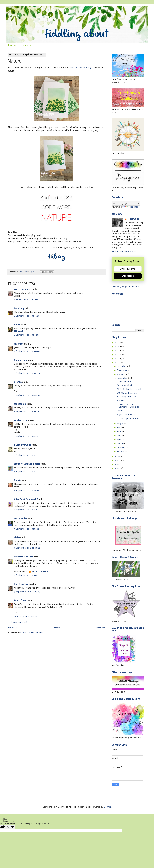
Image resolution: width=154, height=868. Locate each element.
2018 (117, 464)
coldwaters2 (21, 420)
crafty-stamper (22, 289)
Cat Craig (19, 309)
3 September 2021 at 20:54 (27, 300)
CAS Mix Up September (128, 419)
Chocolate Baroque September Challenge (128, 406)
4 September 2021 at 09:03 (27, 395)
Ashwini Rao (20, 360)
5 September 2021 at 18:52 (26, 529)
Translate (131, 207)
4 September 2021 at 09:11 (26, 412)
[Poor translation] (10, 827)
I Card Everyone (22, 445)
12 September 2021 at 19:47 (27, 616)
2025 (117, 347)
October (121, 374)
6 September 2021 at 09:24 (27, 548)
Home (12, 46)
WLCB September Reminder (130, 389)
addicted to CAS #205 (80, 68)
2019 (117, 461)
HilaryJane (134, 219)
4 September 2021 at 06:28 (27, 373)
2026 (117, 343)
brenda (18, 382)
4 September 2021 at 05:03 (27, 351)
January (121, 452)
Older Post (100, 628)
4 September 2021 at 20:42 (27, 510)
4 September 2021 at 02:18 (27, 335)
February (121, 448)
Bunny (17, 325)
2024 (117, 351)
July (119, 428)
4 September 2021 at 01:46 (27, 316)
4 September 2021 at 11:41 (26, 436)
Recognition (28, 46)
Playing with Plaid (125, 385)
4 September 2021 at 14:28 (26, 491)
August (121, 424)
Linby (17, 538)
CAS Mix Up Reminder (127, 393)
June (119, 432)
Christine (19, 344)
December (122, 366)
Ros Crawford (21, 584)
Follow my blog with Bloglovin (126, 287)
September (123, 378)
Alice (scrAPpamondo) (26, 499)
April (119, 440)
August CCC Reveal (126, 415)
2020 (118, 456)
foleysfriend (21, 601)
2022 (117, 359)
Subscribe (128, 276)
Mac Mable (20, 404)
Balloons (121, 401)
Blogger (107, 807)
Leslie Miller (21, 519)
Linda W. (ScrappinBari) (27, 464)
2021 (117, 363)
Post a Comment (19, 622)
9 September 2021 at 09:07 (27, 592)
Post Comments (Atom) (32, 633)
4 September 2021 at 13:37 (26, 472)
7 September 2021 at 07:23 (27, 575)
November (122, 370)
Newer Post (14, 628)
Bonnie (18, 480)
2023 (117, 355)
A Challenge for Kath (126, 397)
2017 (117, 468)
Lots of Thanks (124, 381)
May (119, 436)
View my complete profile (124, 252)
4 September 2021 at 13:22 (26, 455)
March (120, 444)
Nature (120, 411)
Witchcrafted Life (24, 557)
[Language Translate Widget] (126, 203)
